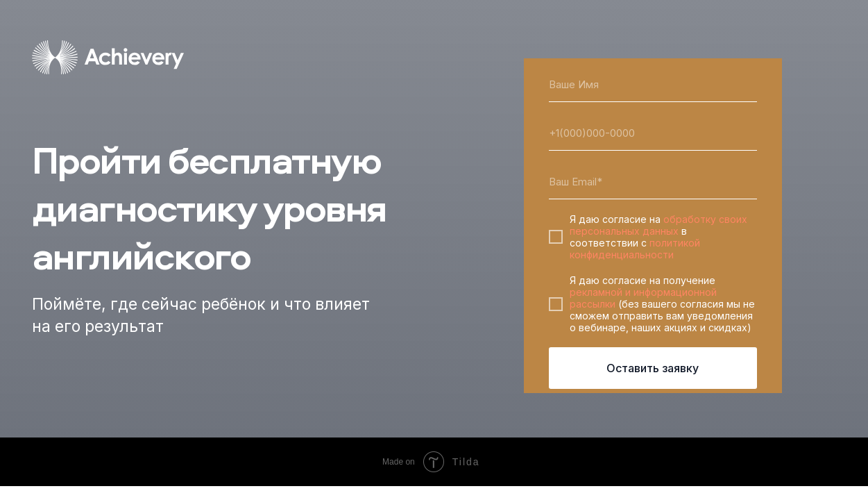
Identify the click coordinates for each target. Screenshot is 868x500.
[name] (653, 85)
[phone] (653, 133)
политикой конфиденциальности (635, 249)
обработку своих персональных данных (658, 225)
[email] (653, 182)
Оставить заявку (653, 368)
